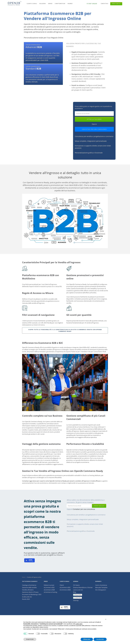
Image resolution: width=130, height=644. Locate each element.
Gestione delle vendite (29, 587)
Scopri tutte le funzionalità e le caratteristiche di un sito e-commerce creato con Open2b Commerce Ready (65, 330)
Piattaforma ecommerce (30, 581)
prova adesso (99, 506)
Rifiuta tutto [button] (87, 639)
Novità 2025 (26, 599)
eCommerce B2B (49, 590)
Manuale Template (101, 587)
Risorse (70, 4)
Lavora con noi (78, 590)
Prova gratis (116, 4)
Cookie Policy (78, 598)
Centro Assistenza (101, 585)
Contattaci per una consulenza (94, 129)
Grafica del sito (27, 597)
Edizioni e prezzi (49, 585)
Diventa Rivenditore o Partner (83, 587)
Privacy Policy (78, 595)
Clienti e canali (32, 4)
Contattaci (105, 4)
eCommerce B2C (49, 587)
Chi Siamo (76, 585)
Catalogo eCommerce (29, 585)
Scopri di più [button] (30, 639)
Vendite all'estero (28, 590)
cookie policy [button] (79, 624)
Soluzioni (43, 4)
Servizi (50, 4)
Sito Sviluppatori (101, 590)
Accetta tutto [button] (100, 639)
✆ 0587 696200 (92, 4)
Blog (75, 592)
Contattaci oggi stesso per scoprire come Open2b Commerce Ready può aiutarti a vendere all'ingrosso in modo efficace (61, 481)
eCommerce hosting (50, 592)
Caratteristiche (60, 4)
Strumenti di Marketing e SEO (32, 594)
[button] (106, 619)
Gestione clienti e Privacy (30, 592)
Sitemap (76, 600)
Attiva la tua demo (94, 119)
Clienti (62, 585)
